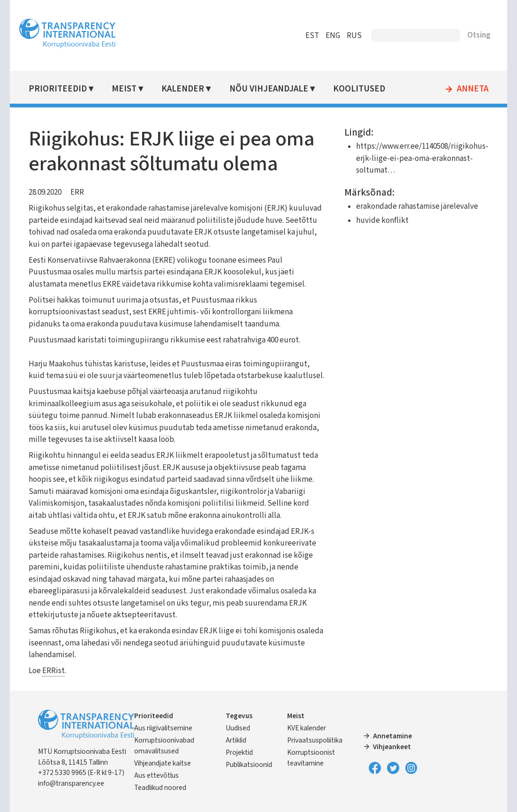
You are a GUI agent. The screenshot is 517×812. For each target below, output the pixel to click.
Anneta (473, 89)
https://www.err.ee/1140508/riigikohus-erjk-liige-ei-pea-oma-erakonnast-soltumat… (422, 158)
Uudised (238, 728)
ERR (77, 192)
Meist (124, 89)
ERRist (53, 671)
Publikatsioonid (249, 765)
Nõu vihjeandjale (269, 89)
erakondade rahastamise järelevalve (417, 206)
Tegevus (239, 716)
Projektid (239, 752)
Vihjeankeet (392, 747)
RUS (354, 36)
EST (312, 36)
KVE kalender (307, 728)
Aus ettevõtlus (156, 775)
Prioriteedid (58, 89)
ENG (333, 36)
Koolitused (359, 89)
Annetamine (392, 736)
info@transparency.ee (71, 783)
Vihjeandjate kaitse (163, 763)
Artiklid (236, 740)
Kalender (183, 89)
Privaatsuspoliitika (315, 740)
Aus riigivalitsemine (163, 728)
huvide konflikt (382, 220)
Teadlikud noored (160, 788)
